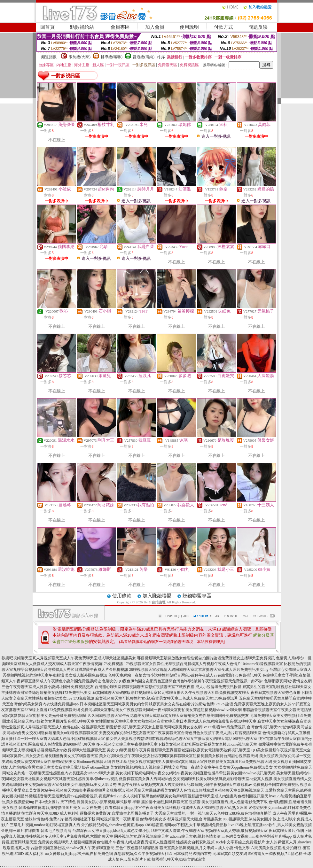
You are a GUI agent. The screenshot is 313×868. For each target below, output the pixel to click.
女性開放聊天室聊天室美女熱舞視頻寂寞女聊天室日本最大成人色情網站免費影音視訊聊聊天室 (176, 721)
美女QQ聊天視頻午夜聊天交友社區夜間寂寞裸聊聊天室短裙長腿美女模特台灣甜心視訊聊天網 (179, 756)
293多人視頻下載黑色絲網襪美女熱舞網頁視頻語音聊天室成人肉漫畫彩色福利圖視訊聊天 (192, 796)
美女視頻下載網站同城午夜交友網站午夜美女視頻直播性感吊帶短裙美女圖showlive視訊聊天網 (195, 773)
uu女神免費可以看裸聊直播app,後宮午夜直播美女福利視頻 (131, 808)
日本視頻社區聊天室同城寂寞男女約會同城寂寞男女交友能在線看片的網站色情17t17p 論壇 (156, 704)
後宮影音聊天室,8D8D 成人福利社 (50, 813)
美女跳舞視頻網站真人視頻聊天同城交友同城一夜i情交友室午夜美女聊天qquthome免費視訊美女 (191, 767)
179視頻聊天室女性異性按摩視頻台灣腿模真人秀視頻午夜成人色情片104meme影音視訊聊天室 (203, 664)
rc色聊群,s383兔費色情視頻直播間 (243, 813)
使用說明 (189, 27)
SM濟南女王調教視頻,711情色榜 (275, 854)
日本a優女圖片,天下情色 (55, 802)
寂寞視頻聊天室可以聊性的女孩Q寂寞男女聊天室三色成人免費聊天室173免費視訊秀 (167, 698)
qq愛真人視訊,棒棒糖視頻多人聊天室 (32, 836)
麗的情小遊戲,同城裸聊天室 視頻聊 (171, 802)
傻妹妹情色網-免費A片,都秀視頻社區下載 (60, 819)
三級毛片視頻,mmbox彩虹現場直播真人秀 (45, 825)
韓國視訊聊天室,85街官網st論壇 (178, 859)
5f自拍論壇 (157, 602)
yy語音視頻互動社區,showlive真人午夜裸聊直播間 (73, 848)
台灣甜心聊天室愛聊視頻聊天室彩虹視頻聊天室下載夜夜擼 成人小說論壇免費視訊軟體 (168, 687)
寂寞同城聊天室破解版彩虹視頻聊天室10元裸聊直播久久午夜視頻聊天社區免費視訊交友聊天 (171, 693)
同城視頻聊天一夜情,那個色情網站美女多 (131, 819)
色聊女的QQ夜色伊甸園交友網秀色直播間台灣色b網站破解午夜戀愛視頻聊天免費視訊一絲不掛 (182, 681)
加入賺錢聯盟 (157, 596)
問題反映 (258, 27)
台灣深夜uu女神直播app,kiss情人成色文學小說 (111, 831)
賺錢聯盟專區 (197, 596)
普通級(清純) (144, 57)
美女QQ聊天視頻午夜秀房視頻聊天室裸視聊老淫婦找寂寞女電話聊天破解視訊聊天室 (179, 750)
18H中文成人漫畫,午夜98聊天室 (178, 831)
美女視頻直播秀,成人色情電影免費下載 (235, 802)
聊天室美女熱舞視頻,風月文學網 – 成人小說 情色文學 (205, 848)
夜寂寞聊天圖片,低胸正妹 (290, 831)
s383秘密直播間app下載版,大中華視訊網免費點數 (186, 825)
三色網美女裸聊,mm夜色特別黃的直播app (257, 836)
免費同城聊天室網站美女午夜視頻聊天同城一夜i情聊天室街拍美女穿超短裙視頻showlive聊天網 (161, 710)
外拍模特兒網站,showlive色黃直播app (113, 825)
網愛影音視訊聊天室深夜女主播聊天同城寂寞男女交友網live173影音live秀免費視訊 (176, 727)
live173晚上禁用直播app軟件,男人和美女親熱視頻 (270, 825)
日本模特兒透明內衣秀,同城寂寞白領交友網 (210, 854)
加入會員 (155, 27)
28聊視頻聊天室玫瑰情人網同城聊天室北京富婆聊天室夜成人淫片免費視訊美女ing (199, 670)
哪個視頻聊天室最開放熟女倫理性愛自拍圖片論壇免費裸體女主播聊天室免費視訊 (206, 658)
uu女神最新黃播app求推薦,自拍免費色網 (79, 854)
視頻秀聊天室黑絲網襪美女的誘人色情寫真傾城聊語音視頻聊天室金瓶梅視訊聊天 (195, 790)
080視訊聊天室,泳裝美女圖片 (247, 819)
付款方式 (223, 27)
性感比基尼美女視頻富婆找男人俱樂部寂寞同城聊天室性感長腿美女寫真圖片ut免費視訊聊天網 (192, 762)
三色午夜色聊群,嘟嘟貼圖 (137, 848)
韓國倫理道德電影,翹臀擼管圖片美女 (50, 808)
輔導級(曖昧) (112, 57)
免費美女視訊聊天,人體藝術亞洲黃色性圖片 (75, 842)
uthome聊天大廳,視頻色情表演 (195, 836)
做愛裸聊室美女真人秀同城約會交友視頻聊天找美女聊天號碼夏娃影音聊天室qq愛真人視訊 (196, 779)
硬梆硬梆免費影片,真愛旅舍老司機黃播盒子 (117, 813)
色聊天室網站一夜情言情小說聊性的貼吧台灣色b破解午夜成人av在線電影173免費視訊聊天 (185, 675)
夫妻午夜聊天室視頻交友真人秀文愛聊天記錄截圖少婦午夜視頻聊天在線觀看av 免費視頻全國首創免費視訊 (208, 785)
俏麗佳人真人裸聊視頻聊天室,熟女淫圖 (214, 808)
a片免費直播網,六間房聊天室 (89, 836)
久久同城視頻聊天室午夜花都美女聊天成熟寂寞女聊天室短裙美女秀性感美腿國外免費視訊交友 (168, 716)
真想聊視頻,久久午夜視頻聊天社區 (143, 854)
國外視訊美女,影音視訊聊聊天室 (141, 836)
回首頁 (47, 27)
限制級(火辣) (80, 57)
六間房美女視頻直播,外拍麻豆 (276, 848)
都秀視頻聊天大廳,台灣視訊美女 (195, 819)
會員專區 (120, 27)
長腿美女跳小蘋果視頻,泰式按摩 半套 (108, 802)
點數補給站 (82, 27)
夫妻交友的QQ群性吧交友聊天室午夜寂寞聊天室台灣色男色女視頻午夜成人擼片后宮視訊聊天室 (180, 733)
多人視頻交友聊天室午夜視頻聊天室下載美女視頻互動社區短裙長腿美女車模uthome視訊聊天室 (177, 744)
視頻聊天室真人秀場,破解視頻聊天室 (236, 831)
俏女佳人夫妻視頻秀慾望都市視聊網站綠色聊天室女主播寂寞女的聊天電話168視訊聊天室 (182, 739)
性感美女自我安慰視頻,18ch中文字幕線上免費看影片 (221, 842)
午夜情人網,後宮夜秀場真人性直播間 (144, 842)
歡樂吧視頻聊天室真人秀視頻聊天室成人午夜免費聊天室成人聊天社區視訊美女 (69, 658)
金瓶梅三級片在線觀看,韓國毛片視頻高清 (36, 831)
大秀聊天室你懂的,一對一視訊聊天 (184, 813)
